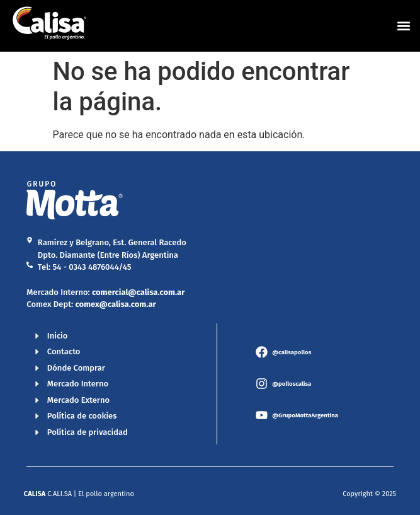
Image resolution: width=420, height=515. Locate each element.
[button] (403, 26)
